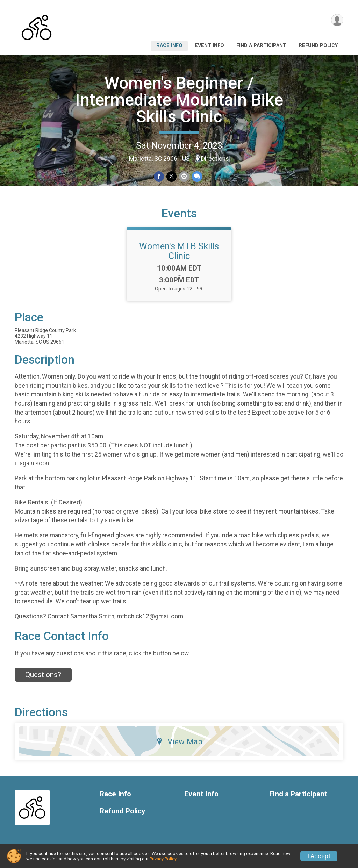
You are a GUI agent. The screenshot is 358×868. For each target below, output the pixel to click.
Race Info (169, 46)
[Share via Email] (184, 177)
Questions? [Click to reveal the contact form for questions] (43, 676)
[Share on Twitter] (171, 177)
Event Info (209, 46)
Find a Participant (261, 46)
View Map (179, 744)
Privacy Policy (163, 859)
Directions (215, 159)
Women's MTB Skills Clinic (179, 253)
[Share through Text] (196, 177)
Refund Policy (318, 46)
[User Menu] (337, 20)
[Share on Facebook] (159, 177)
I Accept (319, 856)
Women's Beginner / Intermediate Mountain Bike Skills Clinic (179, 100)
